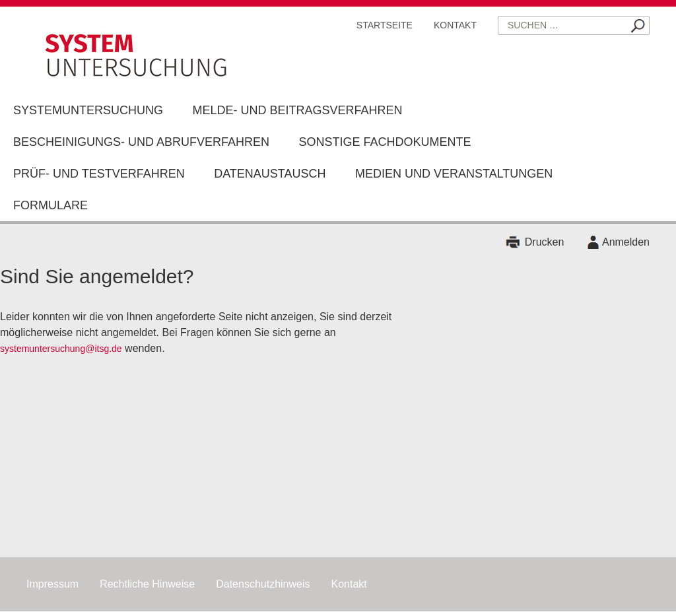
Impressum (52, 584)
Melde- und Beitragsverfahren (297, 110)
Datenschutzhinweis (263, 584)
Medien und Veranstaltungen (454, 174)
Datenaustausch (270, 174)
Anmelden (626, 242)
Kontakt (455, 25)
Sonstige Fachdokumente (385, 142)
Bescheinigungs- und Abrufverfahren (141, 142)
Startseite (385, 25)
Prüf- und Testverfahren (99, 174)
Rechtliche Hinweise (147, 584)
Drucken (545, 242)
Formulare (51, 205)
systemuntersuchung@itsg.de (61, 349)
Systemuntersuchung (88, 110)
